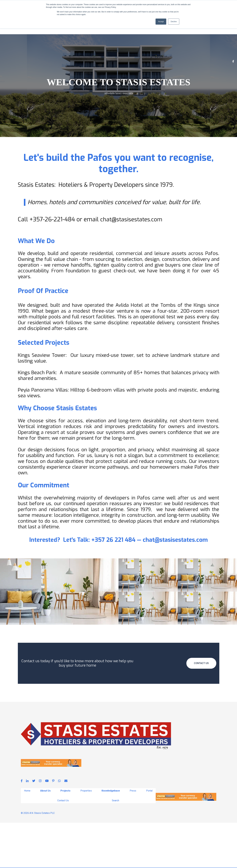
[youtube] (48, 47)
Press (116, 57)
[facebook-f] (30, 47)
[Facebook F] (233, 107)
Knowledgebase (96, 57)
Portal (128, 57)
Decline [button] (174, 22)
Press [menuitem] (133, 836)
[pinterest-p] (54, 47)
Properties (75, 57)
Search (161, 57)
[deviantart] (66, 47)
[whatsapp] (60, 47)
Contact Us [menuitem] (63, 846)
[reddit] (102, 47)
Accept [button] (161, 22)
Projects (55, 57)
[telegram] (90, 47)
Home (24, 57)
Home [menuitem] (27, 836)
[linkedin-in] (36, 47)
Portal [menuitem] (149, 836)
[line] (84, 47)
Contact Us (144, 57)
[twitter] (42, 47)
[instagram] (24, 47)
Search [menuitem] (116, 846)
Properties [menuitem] (86, 836)
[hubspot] (96, 47)
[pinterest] (72, 47)
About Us (37, 57)
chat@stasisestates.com (132, 264)
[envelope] (78, 47)
